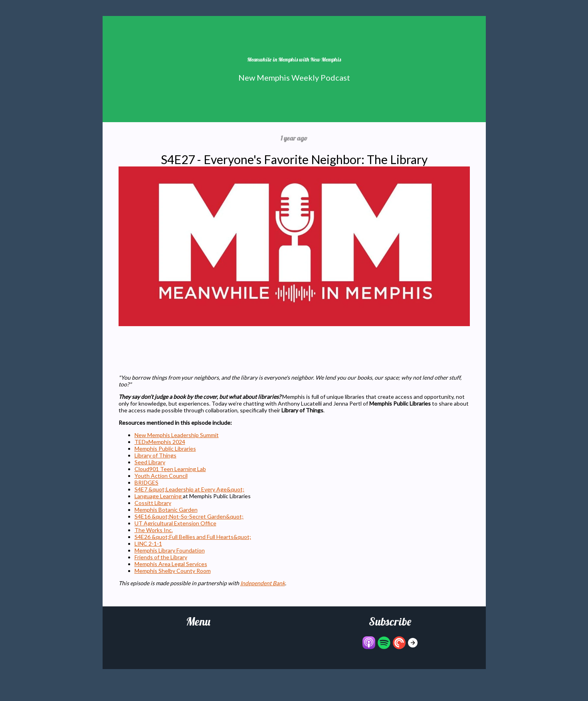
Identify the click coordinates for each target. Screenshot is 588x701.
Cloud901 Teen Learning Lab (170, 469)
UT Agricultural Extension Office (175, 523)
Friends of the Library (161, 557)
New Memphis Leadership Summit (177, 435)
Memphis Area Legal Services (171, 564)
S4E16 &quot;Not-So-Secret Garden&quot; (189, 516)
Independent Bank (263, 583)
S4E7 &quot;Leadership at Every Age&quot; (189, 489)
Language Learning (159, 496)
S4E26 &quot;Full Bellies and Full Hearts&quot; (193, 537)
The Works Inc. (154, 530)
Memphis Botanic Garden (166, 510)
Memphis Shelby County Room (173, 571)
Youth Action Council (161, 476)
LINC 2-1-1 (148, 544)
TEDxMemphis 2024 (160, 442)
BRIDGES (147, 482)
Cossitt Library (153, 503)
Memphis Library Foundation (170, 550)
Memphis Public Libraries (165, 449)
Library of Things (155, 455)
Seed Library (150, 462)
